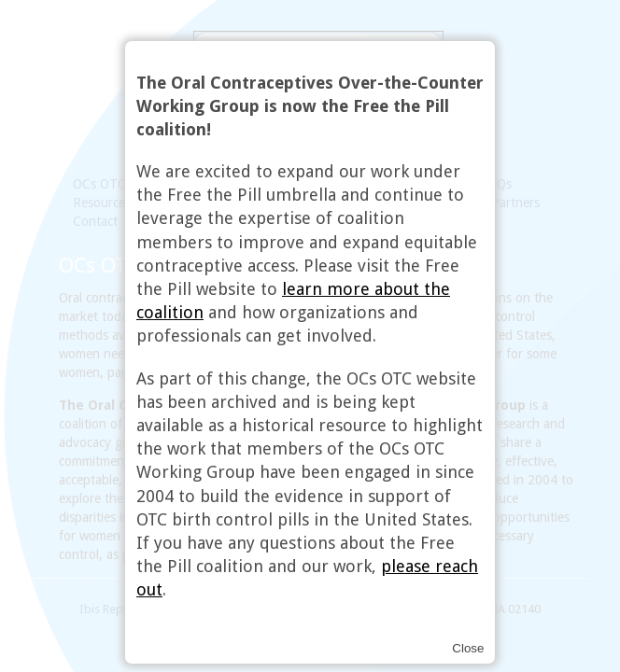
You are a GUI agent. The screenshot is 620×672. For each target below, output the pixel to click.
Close (468, 648)
